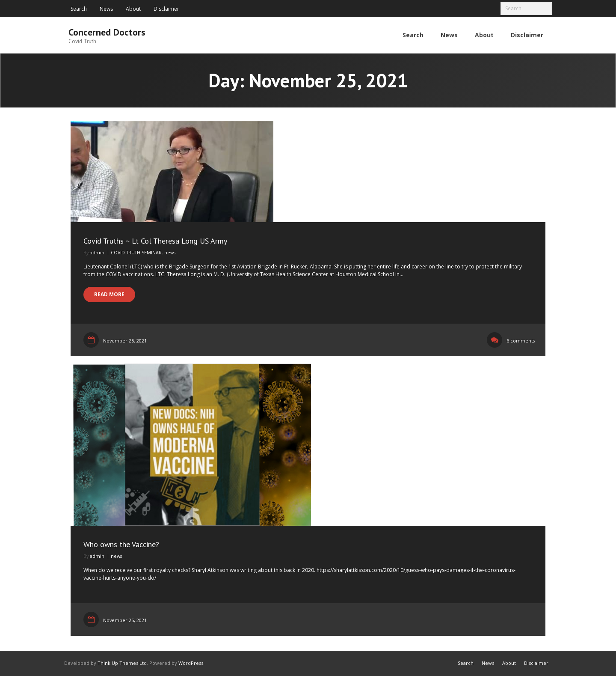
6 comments (521, 341)
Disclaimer (166, 9)
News (106, 9)
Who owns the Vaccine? (121, 544)
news (170, 252)
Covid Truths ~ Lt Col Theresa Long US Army (155, 241)
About (133, 9)
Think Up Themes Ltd (122, 663)
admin (97, 252)
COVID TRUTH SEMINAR (136, 252)
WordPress (191, 663)
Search (79, 9)
